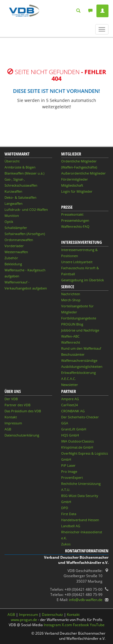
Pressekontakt (72, 214)
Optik (9, 222)
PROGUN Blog (72, 324)
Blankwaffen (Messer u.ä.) (24, 173)
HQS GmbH (70, 435)
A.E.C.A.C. (69, 379)
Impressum (13, 423)
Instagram (52, 625)
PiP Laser (68, 465)
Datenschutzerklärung (22, 435)
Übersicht (12, 161)
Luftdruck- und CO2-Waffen (26, 209)
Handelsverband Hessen (80, 520)
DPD (65, 508)
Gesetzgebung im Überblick (83, 280)
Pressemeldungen (75, 220)
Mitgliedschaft (72, 185)
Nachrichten (71, 294)
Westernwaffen (16, 252)
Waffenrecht (71, 342)
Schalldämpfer (16, 228)
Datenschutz (52, 615)
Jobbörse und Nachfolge (80, 330)
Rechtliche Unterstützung (81, 484)
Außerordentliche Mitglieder (83, 173)
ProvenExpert (72, 477)
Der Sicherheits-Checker (80, 417)
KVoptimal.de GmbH (77, 447)
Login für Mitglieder (77, 191)
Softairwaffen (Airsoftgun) (25, 234)
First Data (69, 514)
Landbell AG (71, 526)
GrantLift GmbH (74, 429)
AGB (8, 429)
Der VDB (11, 399)
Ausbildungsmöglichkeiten (82, 366)
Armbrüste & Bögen (20, 167)
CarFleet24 (69, 405)
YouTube (97, 625)
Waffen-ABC (70, 336)
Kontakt (11, 417)
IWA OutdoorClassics (77, 441)
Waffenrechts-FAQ (75, 226)
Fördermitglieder (75, 179)
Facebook (81, 625)
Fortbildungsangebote (79, 318)
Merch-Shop (71, 300)
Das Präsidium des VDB (23, 411)
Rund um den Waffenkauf (81, 348)
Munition (12, 216)
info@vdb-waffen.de (86, 600)
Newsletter (70, 385)
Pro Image (69, 471)
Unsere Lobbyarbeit (77, 262)
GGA (65, 423)
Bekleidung (13, 264)
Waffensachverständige (79, 360)
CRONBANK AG (73, 411)
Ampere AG (70, 399)
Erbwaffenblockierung (78, 373)
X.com (67, 625)
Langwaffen (14, 203)
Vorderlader (14, 246)
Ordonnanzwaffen (19, 240)
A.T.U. (66, 490)
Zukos (66, 544)
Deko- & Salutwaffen (20, 197)
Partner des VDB (17, 405)
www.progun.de (24, 620)
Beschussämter (73, 354)
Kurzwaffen (13, 191)
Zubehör (11, 258)
